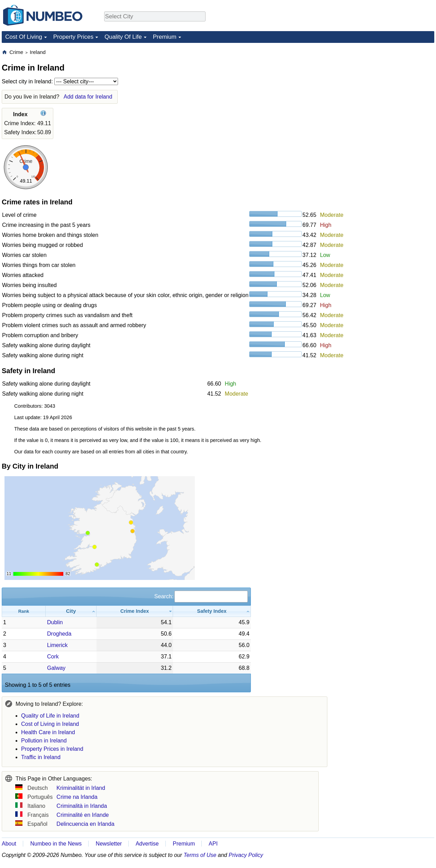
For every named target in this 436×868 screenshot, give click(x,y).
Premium (165, 37)
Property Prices (73, 37)
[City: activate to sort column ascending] (71, 611)
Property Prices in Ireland (52, 749)
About (9, 844)
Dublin (55, 622)
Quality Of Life (123, 37)
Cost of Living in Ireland (50, 724)
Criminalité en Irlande (83, 815)
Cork (53, 657)
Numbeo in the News (56, 844)
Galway (56, 668)
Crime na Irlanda (77, 797)
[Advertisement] (382, 92)
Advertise (147, 844)
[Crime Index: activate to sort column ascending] (135, 611)
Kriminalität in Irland (81, 788)
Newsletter (109, 844)
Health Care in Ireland (48, 732)
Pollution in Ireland (44, 741)
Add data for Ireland (88, 97)
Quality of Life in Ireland (50, 716)
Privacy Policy (246, 855)
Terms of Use (200, 855)
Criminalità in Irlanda (82, 806)
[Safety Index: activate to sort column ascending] (212, 611)
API (213, 844)
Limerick (57, 645)
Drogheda (59, 634)
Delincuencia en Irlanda (85, 824)
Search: (201, 596)
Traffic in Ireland (41, 757)
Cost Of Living (24, 37)
